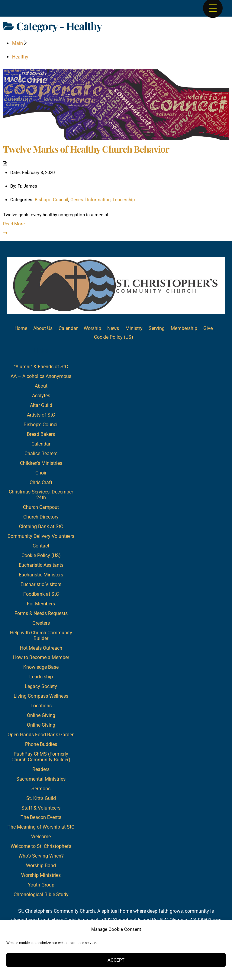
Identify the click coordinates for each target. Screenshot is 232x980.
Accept (116, 960)
